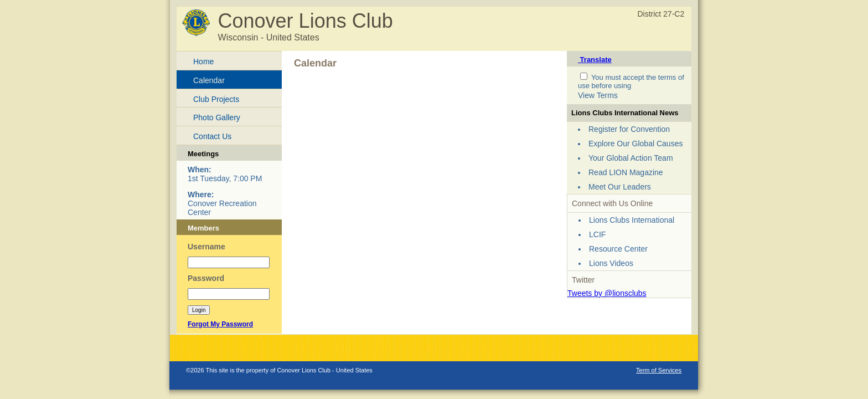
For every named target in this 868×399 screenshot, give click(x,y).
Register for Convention (629, 129)
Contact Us (212, 136)
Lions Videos (611, 263)
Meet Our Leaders (620, 187)
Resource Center (618, 249)
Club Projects (216, 99)
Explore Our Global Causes (635, 144)
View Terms (598, 95)
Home (203, 62)
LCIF (597, 234)
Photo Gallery (217, 117)
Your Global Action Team (631, 158)
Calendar (209, 80)
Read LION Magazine (626, 172)
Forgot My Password (220, 324)
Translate (595, 60)
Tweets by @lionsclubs (607, 293)
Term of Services (659, 370)
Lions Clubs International (632, 220)
